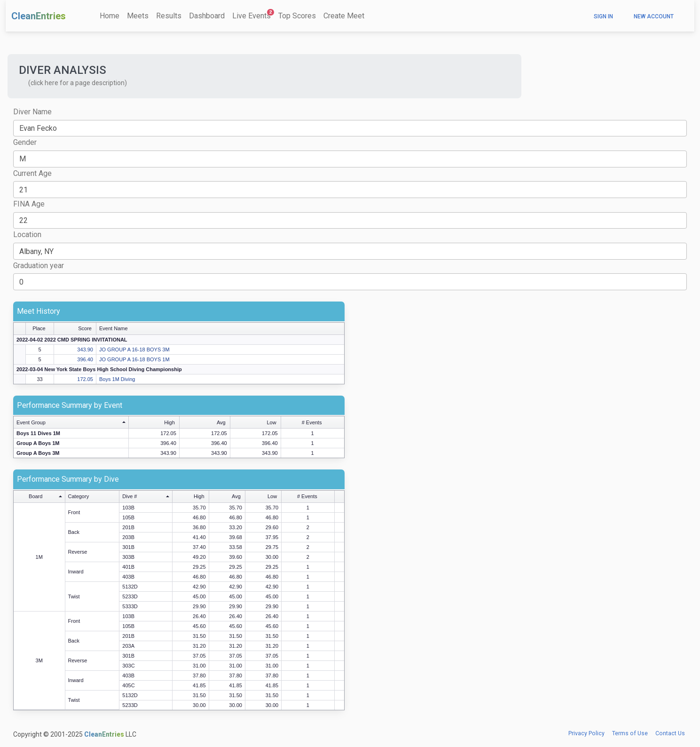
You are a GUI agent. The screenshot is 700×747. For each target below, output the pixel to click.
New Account (654, 16)
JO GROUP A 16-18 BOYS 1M (134, 359)
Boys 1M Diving (117, 379)
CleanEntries (39, 16)
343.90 (85, 350)
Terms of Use (630, 733)
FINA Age (29, 204)
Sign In (603, 16)
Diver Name (32, 112)
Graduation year (39, 266)
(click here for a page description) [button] (78, 83)
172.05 (85, 379)
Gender (25, 142)
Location (27, 234)
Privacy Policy (586, 733)
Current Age (32, 173)
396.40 (85, 359)
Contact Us (670, 733)
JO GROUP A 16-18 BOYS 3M (134, 350)
